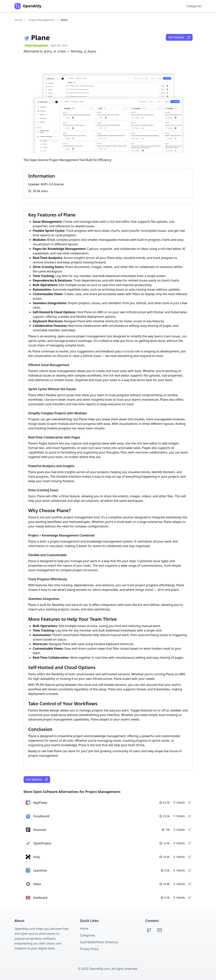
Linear (59, 51)
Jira (48, 51)
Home (18, 20)
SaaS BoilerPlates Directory (99, 942)
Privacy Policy (89, 949)
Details (179, 802)
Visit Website (179, 37)
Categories (194, 6)
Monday (75, 51)
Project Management (41, 20)
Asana (90, 51)
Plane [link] (64, 20)
